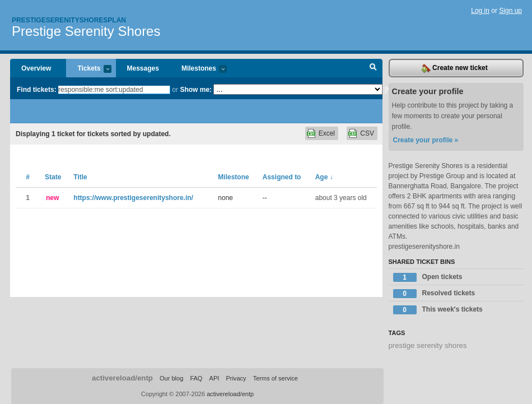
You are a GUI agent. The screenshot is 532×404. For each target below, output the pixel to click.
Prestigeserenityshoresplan (69, 20)
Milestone (233, 177)
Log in (480, 11)
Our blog (171, 378)
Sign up (510, 11)
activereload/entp (122, 378)
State (53, 177)
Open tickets (428, 277)
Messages (143, 68)
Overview (36, 68)
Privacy (236, 378)
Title (80, 177)
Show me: (196, 90)
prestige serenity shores (428, 345)
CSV (367, 133)
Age (324, 177)
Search (373, 68)
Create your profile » (426, 140)
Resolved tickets (434, 294)
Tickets (88, 69)
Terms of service (276, 378)
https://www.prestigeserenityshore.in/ (133, 198)
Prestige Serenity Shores (86, 31)
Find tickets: (37, 90)
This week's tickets (438, 310)
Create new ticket (455, 68)
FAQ (196, 378)
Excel (327, 133)
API (214, 378)
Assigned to (282, 177)
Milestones (199, 69)
